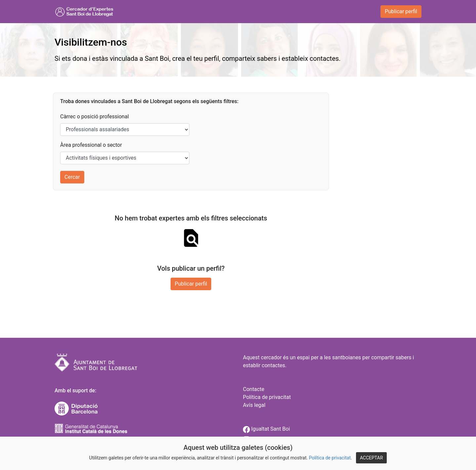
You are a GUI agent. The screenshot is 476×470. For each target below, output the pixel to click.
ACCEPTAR (372, 458)
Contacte (254, 389)
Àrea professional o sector (91, 145)
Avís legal (254, 405)
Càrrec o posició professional (95, 117)
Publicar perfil (401, 11)
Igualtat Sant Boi (266, 429)
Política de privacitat (330, 458)
